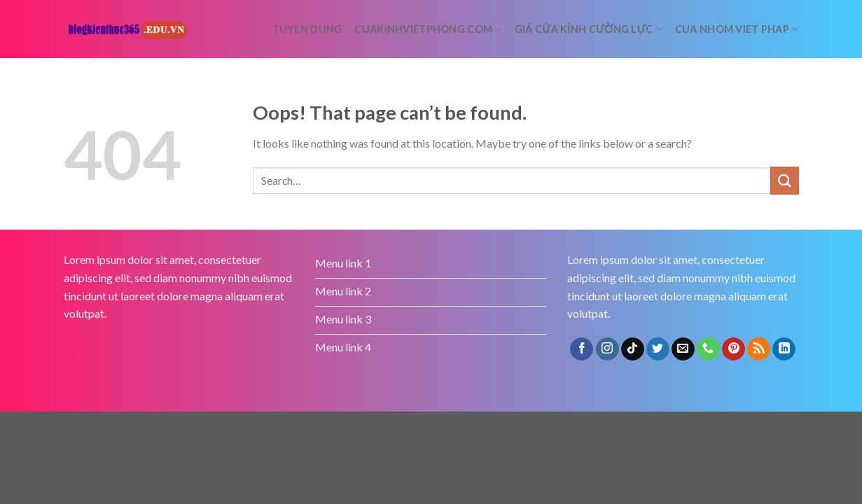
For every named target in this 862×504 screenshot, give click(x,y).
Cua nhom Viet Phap (737, 29)
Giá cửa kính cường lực (589, 29)
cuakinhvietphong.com (428, 29)
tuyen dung (307, 29)
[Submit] (784, 180)
